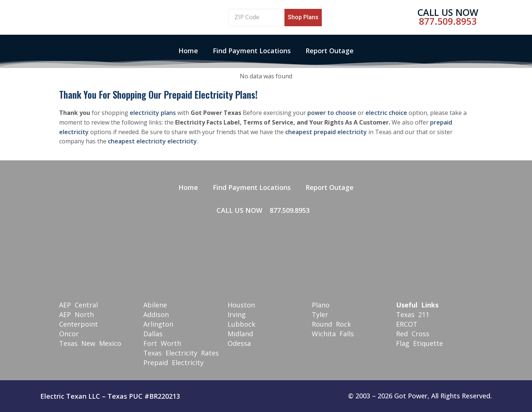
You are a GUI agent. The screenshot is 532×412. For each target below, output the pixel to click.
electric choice (386, 113)
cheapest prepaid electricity (326, 132)
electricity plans (153, 113)
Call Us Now (448, 12)
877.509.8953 (448, 21)
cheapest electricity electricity (152, 141)
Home (188, 51)
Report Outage (330, 51)
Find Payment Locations (252, 51)
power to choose (332, 113)
